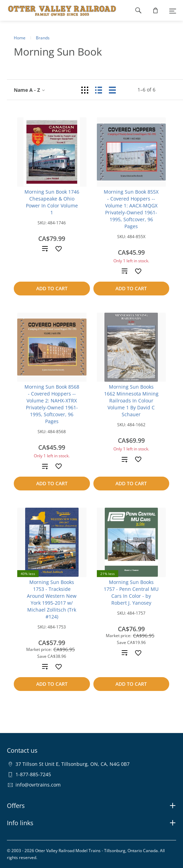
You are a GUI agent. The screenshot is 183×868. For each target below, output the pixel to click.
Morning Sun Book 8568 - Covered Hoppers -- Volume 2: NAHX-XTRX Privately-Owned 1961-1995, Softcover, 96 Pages (52, 404)
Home (20, 38)
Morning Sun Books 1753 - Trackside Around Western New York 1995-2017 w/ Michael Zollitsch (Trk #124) (52, 599)
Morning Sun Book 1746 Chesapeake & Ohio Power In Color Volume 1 (52, 202)
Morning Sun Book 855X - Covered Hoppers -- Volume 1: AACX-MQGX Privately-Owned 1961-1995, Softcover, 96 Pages (131, 209)
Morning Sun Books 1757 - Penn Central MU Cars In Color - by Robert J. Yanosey (131, 592)
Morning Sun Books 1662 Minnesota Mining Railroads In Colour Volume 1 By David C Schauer (131, 401)
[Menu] (173, 10)
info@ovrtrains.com (38, 785)
